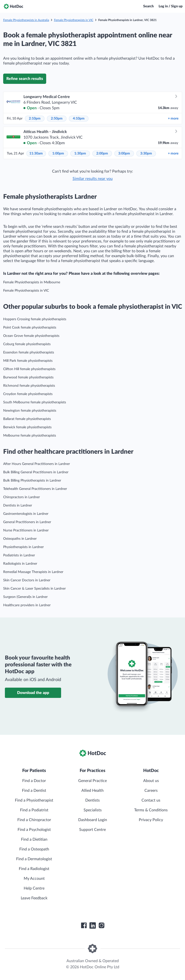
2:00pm (102, 154)
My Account (34, 879)
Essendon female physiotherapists (29, 352)
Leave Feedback (34, 898)
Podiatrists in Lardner (19, 555)
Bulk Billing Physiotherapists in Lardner (32, 481)
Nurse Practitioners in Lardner (26, 530)
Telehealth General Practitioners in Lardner (35, 489)
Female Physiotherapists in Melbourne (32, 282)
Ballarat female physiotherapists (27, 419)
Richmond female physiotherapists (29, 386)
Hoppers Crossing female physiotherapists (35, 319)
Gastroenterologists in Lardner (26, 514)
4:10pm (79, 119)
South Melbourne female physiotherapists (35, 402)
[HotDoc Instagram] (101, 925)
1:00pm (58, 154)
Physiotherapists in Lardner (23, 547)
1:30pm (80, 154)
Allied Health (92, 791)
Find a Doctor (34, 781)
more (173, 119)
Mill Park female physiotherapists (28, 361)
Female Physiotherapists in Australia (26, 20)
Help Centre (34, 888)
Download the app (33, 693)
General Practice (92, 781)
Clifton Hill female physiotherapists (29, 369)
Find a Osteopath (34, 849)
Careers (151, 791)
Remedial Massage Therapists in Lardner (33, 572)
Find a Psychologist (34, 830)
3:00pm (124, 154)
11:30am (36, 154)
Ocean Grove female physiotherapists (31, 336)
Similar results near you (93, 179)
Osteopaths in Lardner (20, 539)
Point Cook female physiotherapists (30, 328)
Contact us (151, 800)
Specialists (93, 810)
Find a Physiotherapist (34, 800)
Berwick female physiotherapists (27, 427)
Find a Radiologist (34, 869)
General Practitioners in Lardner (27, 522)
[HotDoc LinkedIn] (93, 925)
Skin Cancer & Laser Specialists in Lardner (34, 589)
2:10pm (35, 119)
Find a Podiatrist (34, 810)
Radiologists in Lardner (20, 564)
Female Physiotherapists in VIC (74, 20)
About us (151, 781)
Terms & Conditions (151, 810)
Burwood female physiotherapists (28, 377)
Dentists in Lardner (18, 506)
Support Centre (92, 830)
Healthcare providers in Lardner (27, 605)
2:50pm (57, 119)
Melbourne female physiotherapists (30, 436)
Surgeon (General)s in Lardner (25, 597)
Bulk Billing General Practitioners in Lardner (36, 472)
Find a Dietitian (34, 839)
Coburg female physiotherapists (27, 344)
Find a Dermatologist (34, 859)
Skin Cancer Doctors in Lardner (27, 580)
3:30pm (146, 154)
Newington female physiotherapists (30, 411)
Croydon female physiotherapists (28, 394)
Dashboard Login (93, 820)
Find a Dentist (34, 791)
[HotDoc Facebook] (84, 925)
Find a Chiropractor (34, 820)
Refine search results (25, 79)
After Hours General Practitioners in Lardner (37, 464)
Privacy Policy (151, 820)
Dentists (92, 800)
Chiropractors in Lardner (22, 497)
